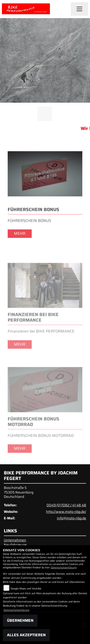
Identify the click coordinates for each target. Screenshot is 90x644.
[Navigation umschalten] (79, 9)
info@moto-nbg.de (72, 518)
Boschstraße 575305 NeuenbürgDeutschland (19, 492)
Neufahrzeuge (15, 545)
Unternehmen (15, 540)
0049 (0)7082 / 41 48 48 (66, 505)
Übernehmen (20, 620)
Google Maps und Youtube (26, 589)
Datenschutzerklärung (64, 568)
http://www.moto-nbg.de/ (66, 512)
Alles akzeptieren (26, 635)
